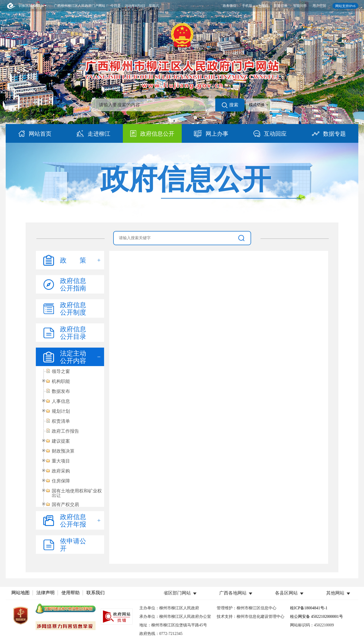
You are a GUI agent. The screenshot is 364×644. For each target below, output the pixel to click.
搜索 (230, 105)
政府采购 (61, 471)
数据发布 (61, 391)
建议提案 (61, 441)
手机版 (247, 6)
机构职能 (61, 381)
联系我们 (96, 593)
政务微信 (229, 6)
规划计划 (61, 411)
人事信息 (61, 401)
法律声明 (45, 593)
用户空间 (319, 6)
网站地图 (20, 593)
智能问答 (300, 6)
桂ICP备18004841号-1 (309, 608)
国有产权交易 (65, 505)
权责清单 (61, 421)
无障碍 (263, 6)
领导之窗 (61, 371)
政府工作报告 (65, 431)
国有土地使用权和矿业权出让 (77, 493)
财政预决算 (63, 451)
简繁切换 (281, 6)
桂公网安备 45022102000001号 (317, 617)
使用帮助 (71, 593)
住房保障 (61, 481)
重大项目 (61, 461)
